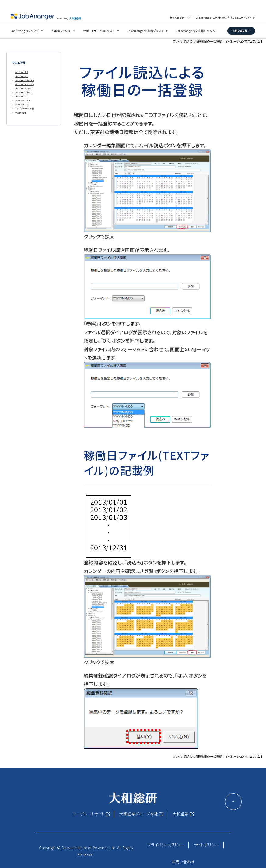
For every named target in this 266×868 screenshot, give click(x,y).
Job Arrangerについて (24, 31)
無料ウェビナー (178, 17)
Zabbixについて (61, 31)
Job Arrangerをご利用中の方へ (195, 31)
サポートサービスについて (99, 31)
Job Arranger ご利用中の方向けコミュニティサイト (224, 17)
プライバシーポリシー (166, 845)
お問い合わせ (240, 31)
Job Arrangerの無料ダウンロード (148, 31)
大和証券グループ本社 (138, 814)
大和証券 (180, 814)
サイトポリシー (206, 845)
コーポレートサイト (88, 814)
